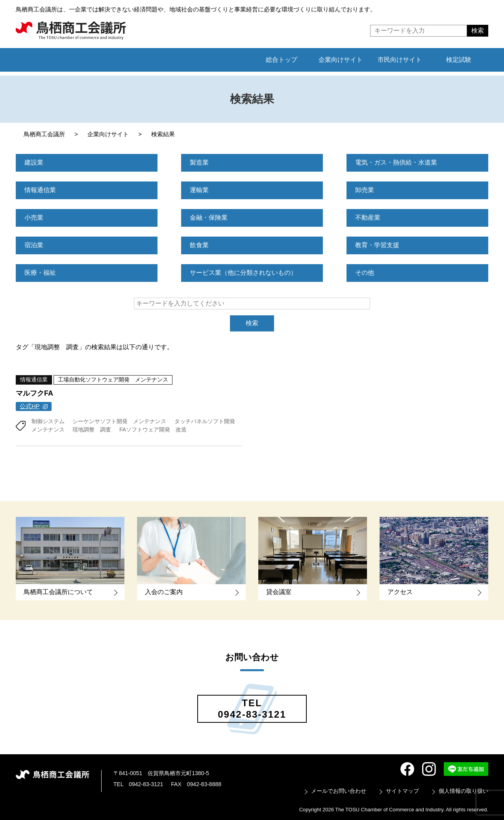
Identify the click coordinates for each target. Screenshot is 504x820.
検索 (252, 323)
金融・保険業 (209, 217)
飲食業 (199, 245)
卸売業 (365, 190)
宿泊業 (34, 245)
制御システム (48, 421)
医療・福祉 (40, 273)
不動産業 (368, 217)
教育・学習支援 (377, 245)
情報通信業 (40, 190)
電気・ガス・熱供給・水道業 (396, 162)
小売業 (34, 217)
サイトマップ (402, 790)
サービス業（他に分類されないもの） (243, 273)
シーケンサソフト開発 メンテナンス (119, 421)
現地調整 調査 (92, 429)
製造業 (199, 162)
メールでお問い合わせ (339, 790)
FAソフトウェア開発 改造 (153, 429)
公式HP (30, 406)
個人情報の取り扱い (463, 790)
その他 (365, 273)
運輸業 (199, 190)
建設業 (34, 162)
